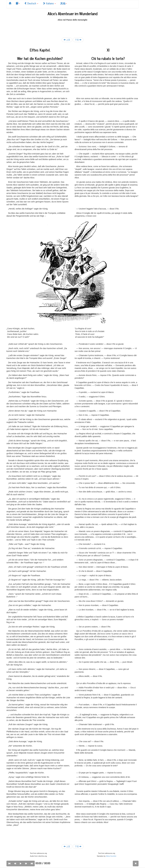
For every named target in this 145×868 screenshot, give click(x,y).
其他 (64, 3)
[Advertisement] (72, 28)
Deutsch (31, 3)
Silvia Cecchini (111, 856)
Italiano (49, 3)
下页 (78, 40)
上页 (67, 40)
